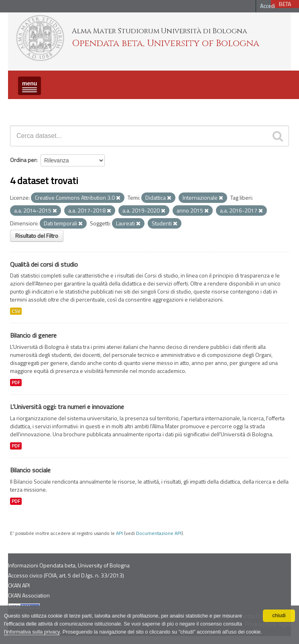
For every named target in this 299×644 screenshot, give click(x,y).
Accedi (267, 6)
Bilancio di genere (33, 335)
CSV (16, 311)
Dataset (22, 106)
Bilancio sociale (30, 470)
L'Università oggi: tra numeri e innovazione (67, 407)
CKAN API (19, 585)
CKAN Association (29, 595)
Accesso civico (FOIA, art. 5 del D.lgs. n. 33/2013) (66, 575)
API (119, 533)
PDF (16, 383)
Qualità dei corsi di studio (44, 264)
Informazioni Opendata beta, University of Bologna (69, 565)
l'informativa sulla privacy (32, 632)
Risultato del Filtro (37, 236)
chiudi (279, 616)
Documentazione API (159, 533)
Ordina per (23, 160)
